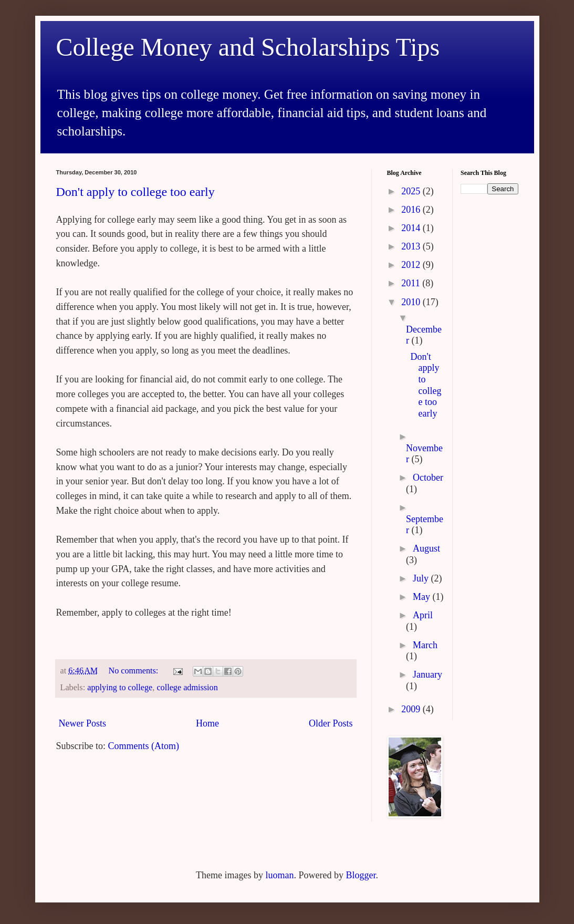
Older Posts (331, 723)
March (425, 645)
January (427, 674)
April (423, 615)
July (422, 578)
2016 (412, 210)
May (423, 597)
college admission (187, 688)
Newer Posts (83, 723)
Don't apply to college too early (135, 192)
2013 (412, 246)
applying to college (120, 688)
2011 (412, 283)
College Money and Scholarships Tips (248, 47)
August (426, 548)
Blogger (361, 875)
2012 (412, 265)
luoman (279, 875)
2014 (412, 228)
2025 (412, 191)
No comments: (134, 671)
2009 (412, 709)
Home (207, 723)
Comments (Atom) (144, 746)
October (428, 477)
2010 (412, 302)
